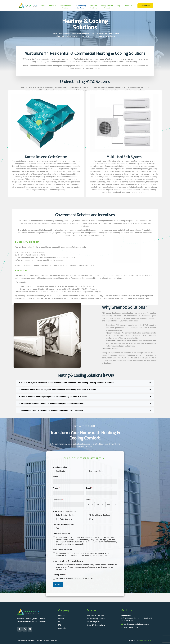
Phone (56, 488)
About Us (52, 6)
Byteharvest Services (146, 640)
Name (56, 476)
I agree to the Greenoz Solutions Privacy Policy (75, 578)
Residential (61, 471)
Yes (58, 528)
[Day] (90, 505)
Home (43, 6)
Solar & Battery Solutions (65, 7)
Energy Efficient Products (107, 7)
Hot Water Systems (94, 7)
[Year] (111, 505)
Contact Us (128, 6)
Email (89, 488)
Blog (118, 6)
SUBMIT (58, 584)
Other (91, 519)
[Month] (100, 505)
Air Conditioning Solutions (80, 7)
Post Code (58, 500)
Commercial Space (97, 471)
